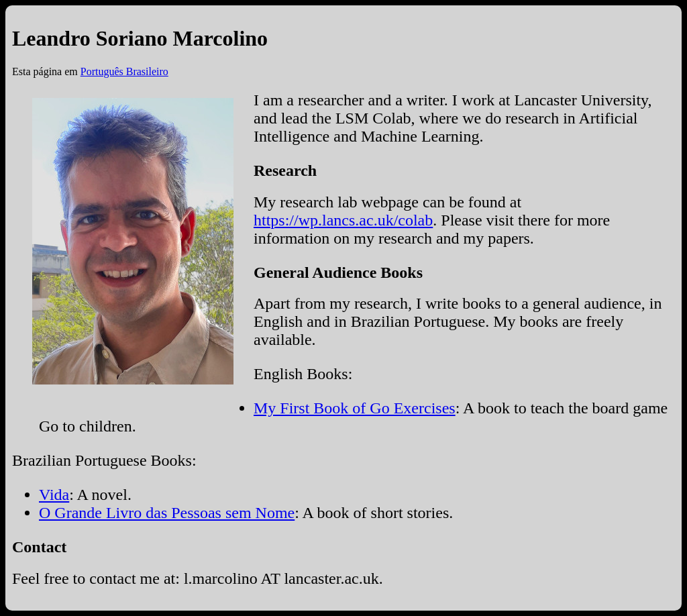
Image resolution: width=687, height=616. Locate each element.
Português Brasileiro (124, 71)
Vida (54, 495)
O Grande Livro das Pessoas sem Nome (167, 513)
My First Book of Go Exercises (355, 408)
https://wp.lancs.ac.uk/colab (343, 220)
